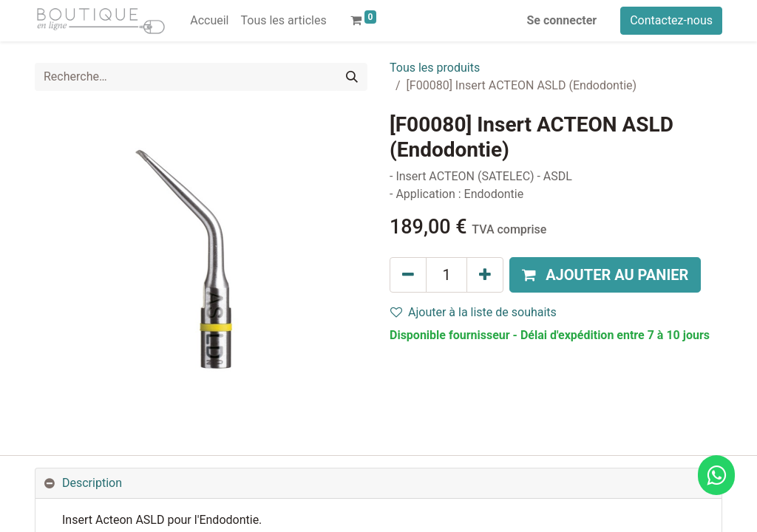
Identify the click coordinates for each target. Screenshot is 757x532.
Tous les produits (435, 68)
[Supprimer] (408, 275)
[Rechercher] (352, 77)
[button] (605, 275)
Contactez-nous (671, 20)
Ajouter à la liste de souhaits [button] (473, 312)
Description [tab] (92, 483)
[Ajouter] (485, 275)
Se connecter (562, 20)
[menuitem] (209, 21)
